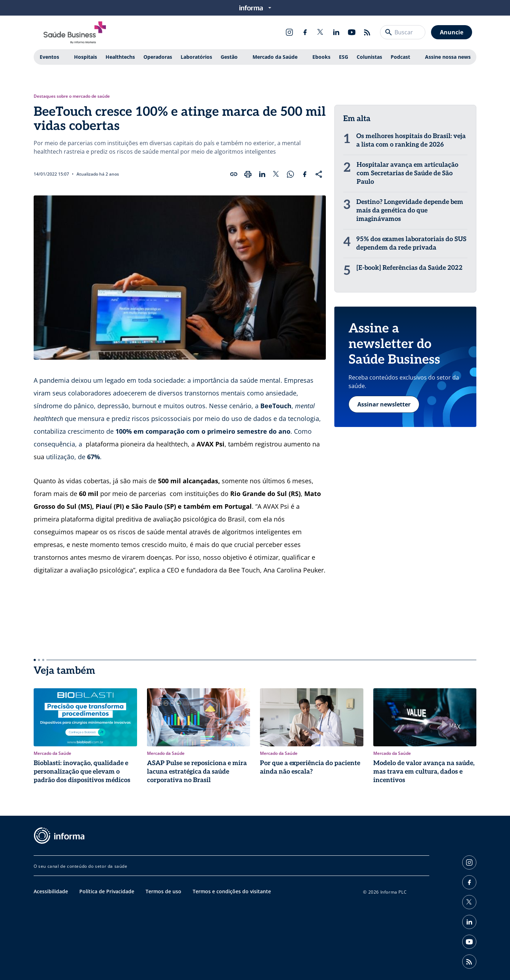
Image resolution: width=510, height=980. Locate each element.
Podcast (400, 57)
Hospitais (86, 57)
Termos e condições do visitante (232, 891)
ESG (344, 57)
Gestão (229, 57)
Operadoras (158, 57)
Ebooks (321, 57)
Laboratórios (196, 57)
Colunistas (369, 57)
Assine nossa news (448, 57)
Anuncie (452, 32)
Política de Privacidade (107, 891)
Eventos (49, 57)
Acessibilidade (51, 891)
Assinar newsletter (384, 404)
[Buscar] (389, 32)
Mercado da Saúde (275, 57)
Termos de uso (163, 891)
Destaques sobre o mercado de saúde (72, 96)
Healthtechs (120, 57)
